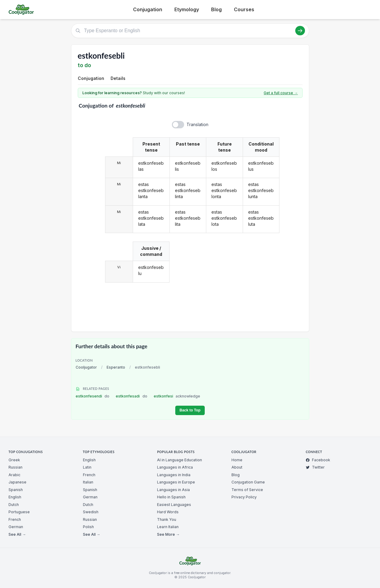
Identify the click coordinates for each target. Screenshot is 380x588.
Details (118, 78)
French (15, 519)
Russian (15, 467)
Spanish (16, 490)
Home (237, 460)
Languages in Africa (175, 467)
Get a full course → (281, 93)
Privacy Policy (244, 497)
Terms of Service (247, 490)
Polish (88, 527)
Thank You (167, 519)
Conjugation (148, 9)
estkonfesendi (93, 396)
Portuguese (19, 512)
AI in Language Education (180, 460)
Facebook (318, 460)
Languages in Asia (173, 490)
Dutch (14, 505)
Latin (87, 467)
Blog (216, 9)
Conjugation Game (248, 482)
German (16, 527)
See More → (168, 534)
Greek (14, 460)
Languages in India (174, 475)
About (237, 467)
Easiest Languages (174, 505)
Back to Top (190, 410)
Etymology (187, 9)
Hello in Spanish (171, 497)
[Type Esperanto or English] (190, 31)
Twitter (315, 467)
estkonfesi (177, 396)
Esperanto (116, 367)
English (15, 497)
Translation (197, 124)
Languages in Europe (176, 482)
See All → (17, 534)
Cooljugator (86, 367)
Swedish (91, 512)
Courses (244, 9)
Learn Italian (168, 527)
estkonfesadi (132, 396)
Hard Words (168, 512)
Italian (88, 482)
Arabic (14, 475)
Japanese (17, 482)
